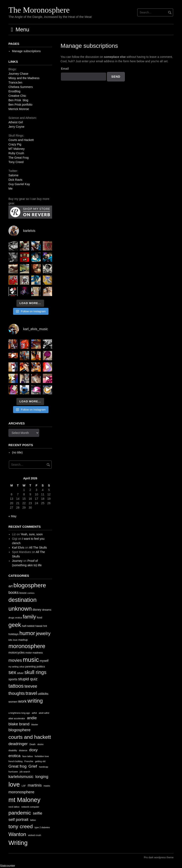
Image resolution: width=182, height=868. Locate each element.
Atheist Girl (16, 122)
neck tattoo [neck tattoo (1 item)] (14, 807)
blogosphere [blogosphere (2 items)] (20, 730)
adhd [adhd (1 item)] (34, 713)
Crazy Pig (15, 144)
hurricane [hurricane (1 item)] (13, 772)
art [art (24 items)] (11, 586)
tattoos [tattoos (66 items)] (16, 686)
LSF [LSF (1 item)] (24, 786)
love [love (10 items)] (15, 640)
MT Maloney (17, 149)
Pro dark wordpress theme (159, 857)
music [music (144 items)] (31, 660)
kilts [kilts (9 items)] (10, 640)
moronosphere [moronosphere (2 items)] (21, 792)
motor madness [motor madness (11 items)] (34, 653)
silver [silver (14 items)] (20, 673)
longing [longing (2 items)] (42, 777)
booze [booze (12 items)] (23, 593)
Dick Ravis (15, 180)
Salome (13, 175)
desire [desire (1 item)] (40, 744)
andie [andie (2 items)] (32, 718)
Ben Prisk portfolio (20, 105)
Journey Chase (18, 74)
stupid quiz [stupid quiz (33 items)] (28, 679)
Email (65, 69)
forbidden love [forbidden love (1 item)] (42, 756)
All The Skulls (38, 548)
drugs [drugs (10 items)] (11, 618)
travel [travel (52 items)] (31, 693)
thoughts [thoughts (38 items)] (17, 693)
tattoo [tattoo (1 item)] (33, 820)
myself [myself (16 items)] (44, 661)
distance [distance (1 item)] (23, 750)
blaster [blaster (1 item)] (35, 724)
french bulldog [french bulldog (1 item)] (16, 761)
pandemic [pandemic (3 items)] (20, 813)
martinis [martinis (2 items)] (35, 785)
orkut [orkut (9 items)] (22, 667)
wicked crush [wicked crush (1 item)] (35, 835)
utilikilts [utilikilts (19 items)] (43, 694)
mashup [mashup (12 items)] (23, 640)
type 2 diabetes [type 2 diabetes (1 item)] (42, 827)
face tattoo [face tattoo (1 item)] (28, 756)
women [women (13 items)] (13, 702)
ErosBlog (14, 91)
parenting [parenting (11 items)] (30, 667)
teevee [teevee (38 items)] (31, 686)
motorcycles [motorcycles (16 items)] (17, 653)
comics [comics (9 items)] (31, 593)
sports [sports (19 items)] (13, 679)
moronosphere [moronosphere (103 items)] (27, 646)
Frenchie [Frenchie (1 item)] (29, 761)
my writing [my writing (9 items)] (13, 667)
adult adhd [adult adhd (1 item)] (44, 713)
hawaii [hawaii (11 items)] (39, 626)
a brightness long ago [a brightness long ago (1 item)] (19, 713)
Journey (17, 561)
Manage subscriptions (26, 51)
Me (10, 189)
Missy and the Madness (24, 78)
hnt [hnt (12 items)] (45, 626)
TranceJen (15, 82)
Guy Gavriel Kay (19, 184)
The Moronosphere (39, 10)
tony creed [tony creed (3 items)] (21, 826)
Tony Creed (16, 162)
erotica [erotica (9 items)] (19, 618)
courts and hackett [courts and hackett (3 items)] (30, 737)
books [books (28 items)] (13, 593)
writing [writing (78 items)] (35, 701)
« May (12, 516)
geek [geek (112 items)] (15, 625)
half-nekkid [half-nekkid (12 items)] (28, 626)
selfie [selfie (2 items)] (38, 813)
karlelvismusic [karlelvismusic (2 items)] (21, 777)
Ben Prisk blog (18, 100)
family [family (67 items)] (29, 617)
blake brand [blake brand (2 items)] (19, 724)
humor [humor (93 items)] (27, 633)
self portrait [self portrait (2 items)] (18, 819)
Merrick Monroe (19, 109)
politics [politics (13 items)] (41, 667)
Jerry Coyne (16, 127)
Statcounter (8, 866)
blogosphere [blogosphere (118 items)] (30, 585)
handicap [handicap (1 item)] (44, 767)
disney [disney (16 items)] (37, 610)
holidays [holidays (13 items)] (13, 634)
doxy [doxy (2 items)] (33, 750)
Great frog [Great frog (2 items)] (18, 766)
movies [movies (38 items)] (15, 660)
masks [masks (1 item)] (47, 786)
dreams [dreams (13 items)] (47, 610)
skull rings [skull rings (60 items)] (35, 672)
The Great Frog (19, 158)
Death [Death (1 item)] (32, 744)
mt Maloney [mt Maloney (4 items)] (24, 800)
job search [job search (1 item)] (25, 772)
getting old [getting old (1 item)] (40, 761)
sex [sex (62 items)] (12, 672)
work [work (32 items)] (22, 701)
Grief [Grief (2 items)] (33, 766)
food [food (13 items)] (40, 617)
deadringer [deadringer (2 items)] (18, 744)
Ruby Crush (16, 153)
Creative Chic (17, 96)
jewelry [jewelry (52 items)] (43, 633)
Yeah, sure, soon (32, 534)
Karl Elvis (18, 548)
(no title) (17, 452)
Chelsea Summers (21, 87)
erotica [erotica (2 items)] (14, 756)
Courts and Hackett (21, 140)
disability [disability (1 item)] (13, 750)
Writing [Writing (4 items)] (18, 843)
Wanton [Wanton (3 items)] (17, 834)
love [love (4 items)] (14, 784)
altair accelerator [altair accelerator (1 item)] (17, 718)
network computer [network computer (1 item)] (30, 807)
